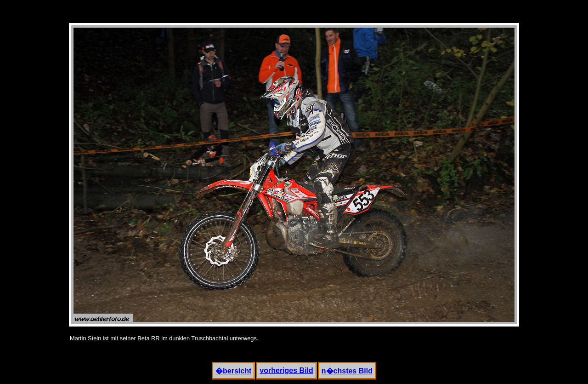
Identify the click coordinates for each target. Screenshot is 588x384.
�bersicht (233, 371)
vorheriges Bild (286, 370)
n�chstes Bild (347, 371)
